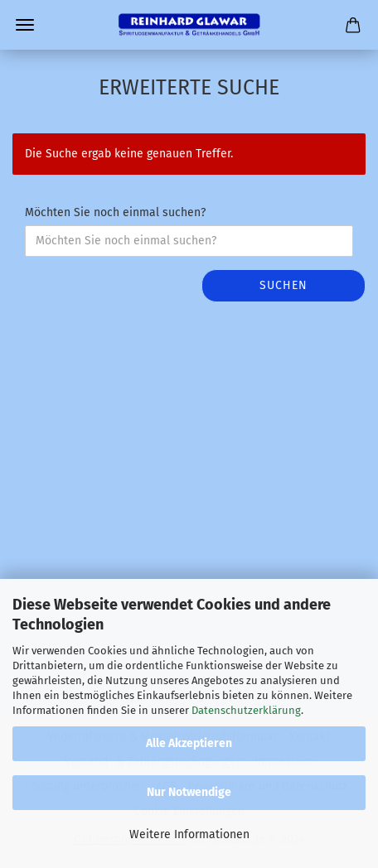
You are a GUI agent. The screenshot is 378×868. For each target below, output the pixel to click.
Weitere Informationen (189, 834)
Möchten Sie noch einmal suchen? (115, 212)
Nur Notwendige (189, 792)
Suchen (283, 285)
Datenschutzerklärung (246, 710)
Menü (25, 25)
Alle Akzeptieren (189, 743)
